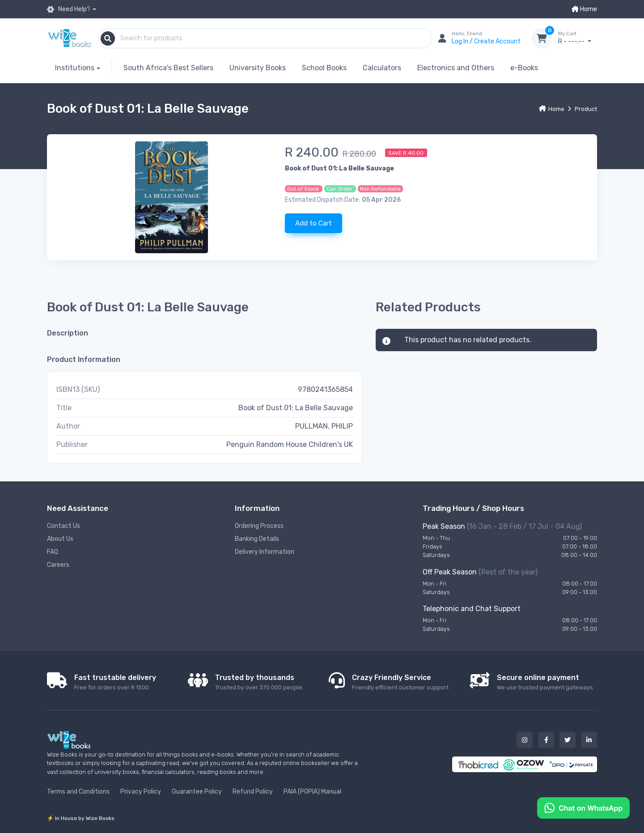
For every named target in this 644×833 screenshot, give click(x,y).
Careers (58, 565)
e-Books (524, 68)
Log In (461, 41)
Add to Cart (314, 223)
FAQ (53, 552)
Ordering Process (259, 526)
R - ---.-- (578, 38)
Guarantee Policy (197, 792)
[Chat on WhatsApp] (583, 807)
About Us (60, 539)
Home (584, 9)
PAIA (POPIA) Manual (312, 792)
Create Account (497, 41)
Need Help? (69, 9)
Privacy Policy (141, 792)
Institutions (75, 68)
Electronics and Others (456, 68)
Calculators (382, 68)
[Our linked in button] (589, 740)
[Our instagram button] (525, 740)
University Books (258, 68)
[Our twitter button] (568, 740)
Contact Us (64, 526)
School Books (324, 68)
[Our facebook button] (546, 740)
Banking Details (257, 539)
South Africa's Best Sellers (168, 68)
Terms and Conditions (78, 792)
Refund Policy (253, 792)
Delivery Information (265, 552)
